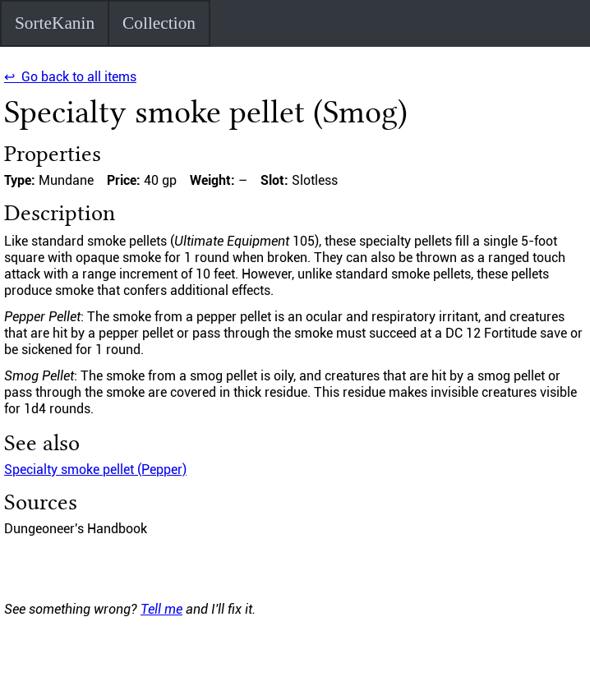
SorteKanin (55, 23)
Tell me (161, 609)
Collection (159, 23)
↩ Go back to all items (70, 77)
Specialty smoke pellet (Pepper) (95, 470)
